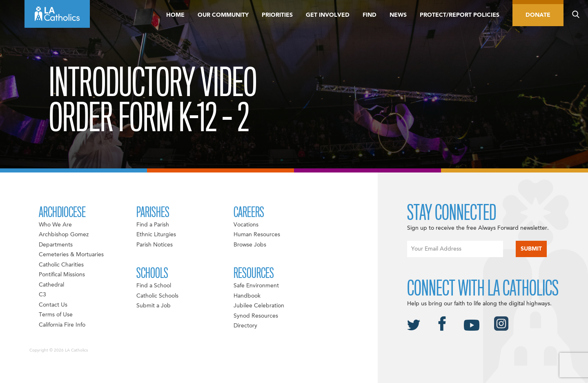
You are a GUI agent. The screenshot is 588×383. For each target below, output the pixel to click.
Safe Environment (256, 286)
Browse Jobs (250, 245)
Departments (56, 245)
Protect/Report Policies (460, 15)
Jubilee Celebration (259, 306)
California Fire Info (62, 325)
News (398, 15)
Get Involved (328, 15)
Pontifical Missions (62, 275)
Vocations (246, 225)
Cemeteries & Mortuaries (71, 255)
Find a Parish (153, 225)
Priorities (277, 15)
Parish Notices (155, 245)
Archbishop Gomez (64, 235)
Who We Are (55, 225)
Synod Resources (256, 316)
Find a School (154, 286)
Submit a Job (154, 306)
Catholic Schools (157, 296)
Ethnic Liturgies (156, 235)
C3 (42, 295)
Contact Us (53, 305)
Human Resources (257, 235)
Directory (245, 326)
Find (370, 15)
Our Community (223, 15)
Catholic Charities (61, 265)
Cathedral (51, 285)
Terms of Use (56, 315)
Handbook (247, 296)
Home (175, 15)
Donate (538, 15)
